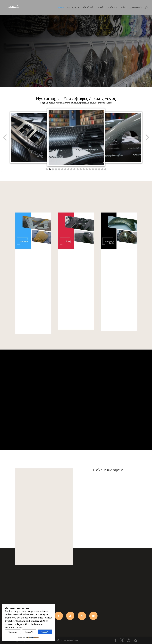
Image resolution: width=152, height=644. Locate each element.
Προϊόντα (112, 7)
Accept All (45, 632)
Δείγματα (72, 7)
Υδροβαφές (89, 7)
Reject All (29, 632)
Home (61, 7)
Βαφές (101, 7)
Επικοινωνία (136, 7)
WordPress (72, 640)
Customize (13, 632)
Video (123, 7)
